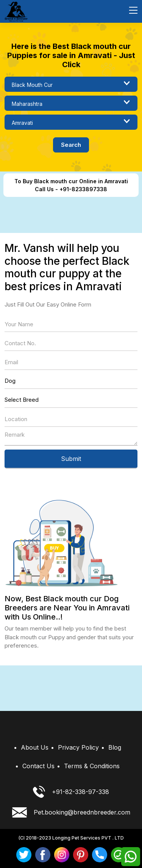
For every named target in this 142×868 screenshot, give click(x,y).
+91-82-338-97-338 (71, 792)
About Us (35, 747)
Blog (115, 747)
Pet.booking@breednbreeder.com (71, 812)
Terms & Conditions (92, 766)
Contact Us (38, 766)
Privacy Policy (78, 747)
